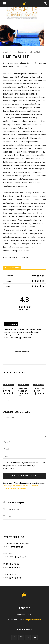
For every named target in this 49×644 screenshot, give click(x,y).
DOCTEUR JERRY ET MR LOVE (16, 543)
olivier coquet (22, 352)
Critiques (13, 52)
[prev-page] (4, 401)
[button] (4, 4)
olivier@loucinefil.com (32, 620)
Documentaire (23, 52)
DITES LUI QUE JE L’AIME (9, 390)
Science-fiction (8, 557)
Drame (5, 567)
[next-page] (8, 401)
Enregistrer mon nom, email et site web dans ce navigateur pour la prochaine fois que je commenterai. (24, 466)
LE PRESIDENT (9, 574)
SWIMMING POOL (11, 564)
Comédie (6, 546)
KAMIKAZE (7, 554)
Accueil (5, 52)
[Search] (45, 4)
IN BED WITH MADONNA (23, 390)
